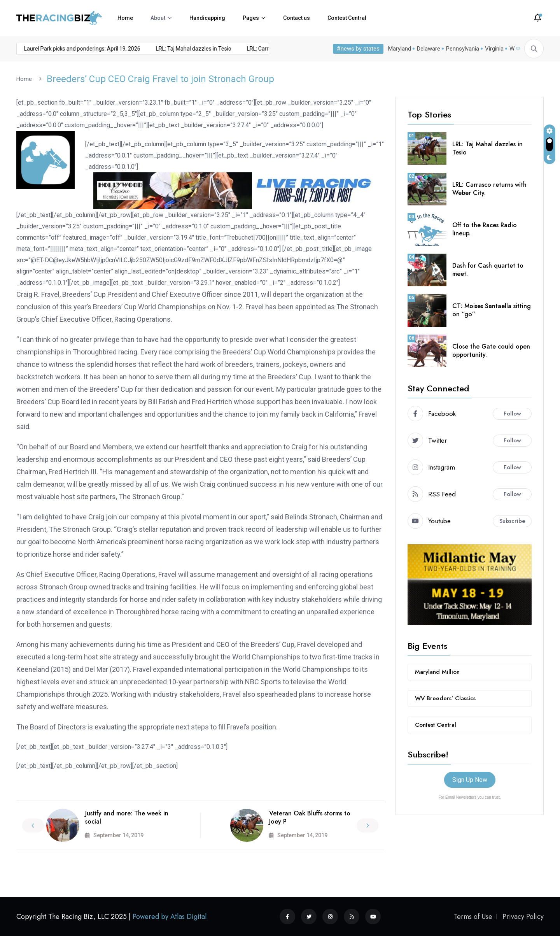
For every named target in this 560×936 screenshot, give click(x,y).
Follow (512, 413)
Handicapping (207, 18)
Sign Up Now (470, 779)
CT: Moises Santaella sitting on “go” (492, 310)
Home (125, 18)
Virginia (494, 49)
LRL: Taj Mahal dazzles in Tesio (181, 49)
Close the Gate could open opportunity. (491, 350)
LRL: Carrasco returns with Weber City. (489, 188)
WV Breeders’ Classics (445, 698)
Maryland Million (437, 671)
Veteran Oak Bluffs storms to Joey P (310, 817)
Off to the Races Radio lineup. (485, 229)
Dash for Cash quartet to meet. (488, 269)
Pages (251, 18)
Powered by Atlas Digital (170, 917)
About (158, 18)
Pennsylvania (463, 49)
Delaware (429, 49)
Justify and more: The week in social (127, 817)
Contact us (297, 18)
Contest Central (347, 18)
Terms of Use (473, 917)
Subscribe (512, 521)
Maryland (400, 49)
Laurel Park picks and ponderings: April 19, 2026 (69, 49)
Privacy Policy (523, 917)
